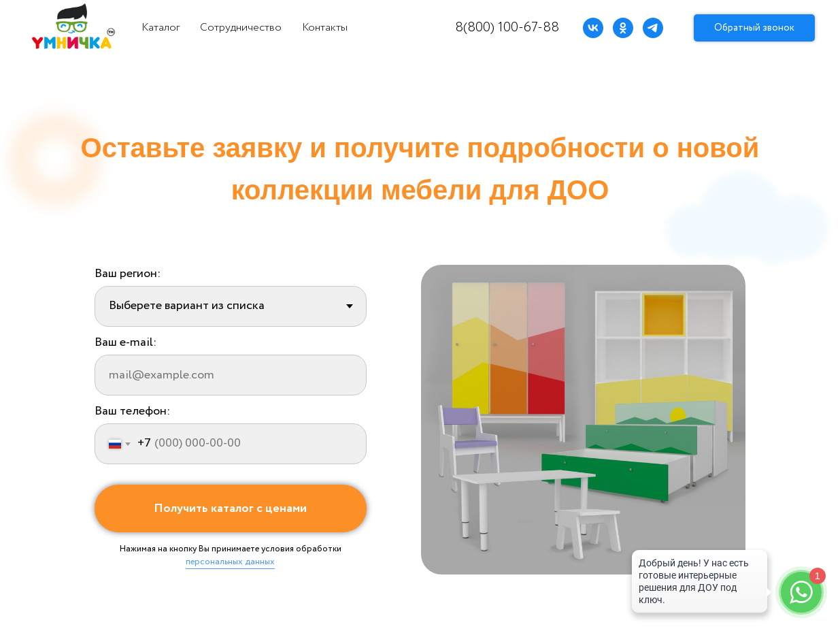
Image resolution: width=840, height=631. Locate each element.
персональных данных (230, 562)
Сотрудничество (241, 28)
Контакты (325, 28)
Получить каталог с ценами (230, 508)
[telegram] (653, 28)
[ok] (623, 28)
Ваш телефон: (132, 411)
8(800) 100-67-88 (507, 28)
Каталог (161, 28)
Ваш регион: (128, 274)
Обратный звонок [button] (754, 28)
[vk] (593, 28)
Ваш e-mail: (125, 342)
